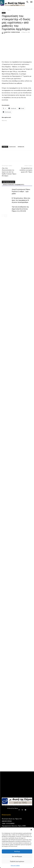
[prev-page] (3, 216)
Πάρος (9, 10)
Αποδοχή (17, 851)
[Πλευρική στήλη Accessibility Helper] (2, 2)
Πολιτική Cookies (15, 866)
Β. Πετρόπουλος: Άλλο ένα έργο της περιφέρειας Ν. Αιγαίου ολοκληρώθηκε (21, 200)
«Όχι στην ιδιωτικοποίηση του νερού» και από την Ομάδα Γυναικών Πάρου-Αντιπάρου (9, 172)
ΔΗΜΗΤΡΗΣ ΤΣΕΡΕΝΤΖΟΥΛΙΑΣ (12, 32)
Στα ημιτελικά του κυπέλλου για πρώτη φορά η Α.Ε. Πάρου (26, 170)
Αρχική (4, 10)
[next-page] (6, 216)
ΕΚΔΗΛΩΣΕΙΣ (13, 147)
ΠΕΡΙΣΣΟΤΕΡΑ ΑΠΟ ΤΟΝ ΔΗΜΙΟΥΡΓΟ (14, 185)
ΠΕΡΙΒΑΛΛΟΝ (21, 147)
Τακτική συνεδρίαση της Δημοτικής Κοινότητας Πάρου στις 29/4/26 (20, 209)
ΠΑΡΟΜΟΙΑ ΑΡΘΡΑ (8, 182)
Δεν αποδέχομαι (17, 856)
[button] (31, 830)
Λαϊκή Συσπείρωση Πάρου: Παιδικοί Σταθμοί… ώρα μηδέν (21, 191)
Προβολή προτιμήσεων (17, 861)
